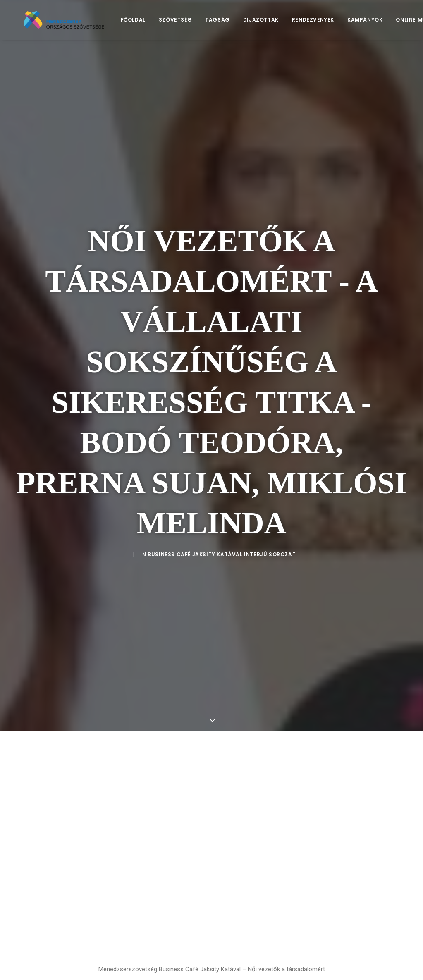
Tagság (231, 23)
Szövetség (189, 23)
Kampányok (378, 23)
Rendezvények (326, 23)
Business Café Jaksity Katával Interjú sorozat (222, 502)
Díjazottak (274, 23)
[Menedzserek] (71, 24)
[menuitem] (146, 24)
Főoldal (146, 23)
